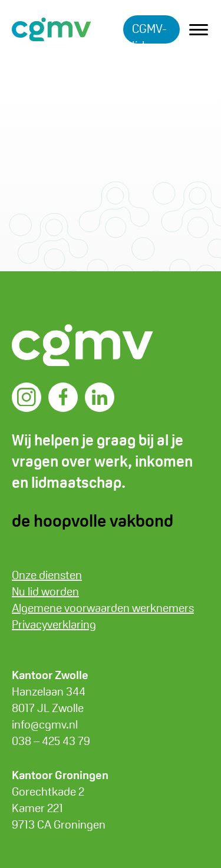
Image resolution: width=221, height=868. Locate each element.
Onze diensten (47, 575)
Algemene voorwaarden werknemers (103, 608)
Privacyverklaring (54, 624)
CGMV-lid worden (151, 32)
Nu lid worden (45, 591)
